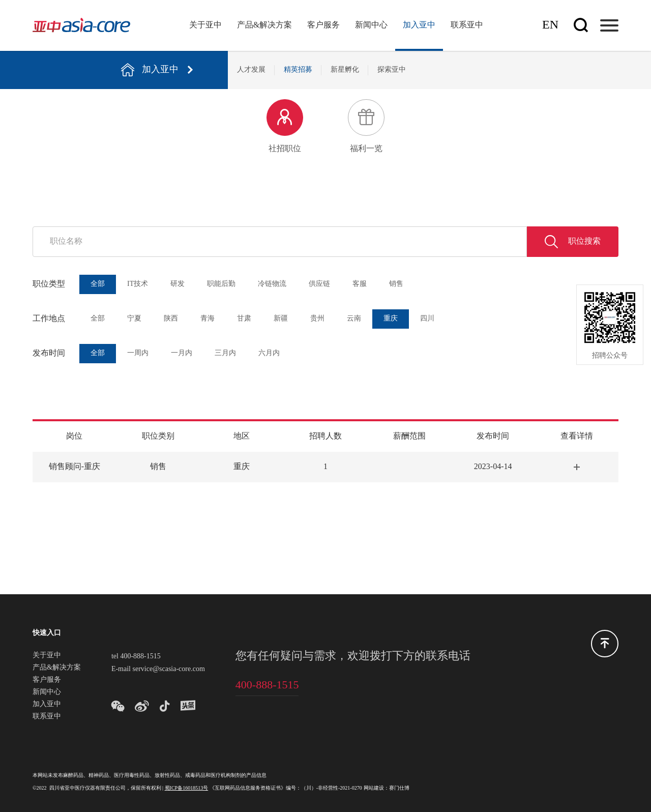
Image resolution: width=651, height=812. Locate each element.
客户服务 (323, 25)
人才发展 (251, 70)
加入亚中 (419, 25)
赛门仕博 (399, 788)
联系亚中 (467, 25)
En (550, 25)
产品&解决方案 (264, 25)
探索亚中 (392, 70)
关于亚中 (205, 25)
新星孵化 (345, 70)
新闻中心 (371, 25)
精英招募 (298, 70)
